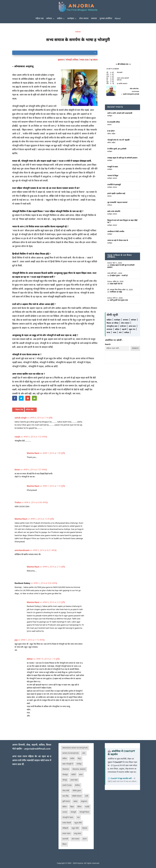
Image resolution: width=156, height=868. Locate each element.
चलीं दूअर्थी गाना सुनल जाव (119, 300)
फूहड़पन (61, 60)
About (118, 19)
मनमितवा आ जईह (116, 292)
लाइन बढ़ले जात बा (116, 284)
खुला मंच (132, 329)
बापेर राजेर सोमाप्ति (114, 212)
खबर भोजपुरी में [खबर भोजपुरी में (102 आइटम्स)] (68, 764)
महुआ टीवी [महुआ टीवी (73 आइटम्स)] (78, 823)
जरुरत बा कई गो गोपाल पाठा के (118, 240)
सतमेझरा (71, 19)
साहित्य (60, 19)
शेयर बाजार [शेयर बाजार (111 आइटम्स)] (75, 839)
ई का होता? (111, 131)
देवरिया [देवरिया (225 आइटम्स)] (77, 785)
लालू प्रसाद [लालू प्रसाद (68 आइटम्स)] (78, 834)
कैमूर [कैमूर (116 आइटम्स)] (79, 759)
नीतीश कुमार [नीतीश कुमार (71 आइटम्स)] (77, 791)
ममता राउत (84, 60)
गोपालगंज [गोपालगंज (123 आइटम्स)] (66, 769)
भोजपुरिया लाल (112, 326)
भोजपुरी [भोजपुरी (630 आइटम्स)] (73, 812)
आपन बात (132, 326)
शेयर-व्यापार (84, 19)
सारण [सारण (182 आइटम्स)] (85, 839)
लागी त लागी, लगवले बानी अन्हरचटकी (120, 113)
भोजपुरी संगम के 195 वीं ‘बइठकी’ (119, 140)
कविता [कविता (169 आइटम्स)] (65, 759)
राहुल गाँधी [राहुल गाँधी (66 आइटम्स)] (75, 828)
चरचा (109, 333)
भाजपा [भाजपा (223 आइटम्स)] (65, 812)
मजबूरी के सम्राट (113, 167)
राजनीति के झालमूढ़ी (114, 185)
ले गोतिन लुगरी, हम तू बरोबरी (117, 149)
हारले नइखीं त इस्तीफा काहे (116, 194)
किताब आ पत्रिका (113, 323)
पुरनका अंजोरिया (106, 19)
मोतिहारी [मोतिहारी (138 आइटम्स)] (65, 828)
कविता (109, 134)
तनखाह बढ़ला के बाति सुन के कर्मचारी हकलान (122, 158)
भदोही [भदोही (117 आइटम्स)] (87, 807)
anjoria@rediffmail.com (37, 749)
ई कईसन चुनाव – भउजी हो (119, 276)
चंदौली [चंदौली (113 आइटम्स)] (73, 775)
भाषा (115, 333)
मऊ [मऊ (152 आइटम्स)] (78, 818)
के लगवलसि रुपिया (114, 122)
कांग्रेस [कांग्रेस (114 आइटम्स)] (72, 759)
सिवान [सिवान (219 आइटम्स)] (64, 844)
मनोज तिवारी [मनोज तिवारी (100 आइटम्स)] (67, 823)
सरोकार (49, 19)
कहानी (124, 329)
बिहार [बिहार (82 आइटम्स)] (72, 807)
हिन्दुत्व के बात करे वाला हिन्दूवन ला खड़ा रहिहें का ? (122, 222)
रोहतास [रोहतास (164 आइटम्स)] (85, 828)
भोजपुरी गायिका (72, 60)
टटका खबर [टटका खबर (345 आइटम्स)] (74, 780)
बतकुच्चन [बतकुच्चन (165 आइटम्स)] (84, 801)
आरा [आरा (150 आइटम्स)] (84, 753)
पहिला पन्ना (40, 19)
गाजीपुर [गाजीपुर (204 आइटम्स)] (79, 764)
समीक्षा (127, 333)
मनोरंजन (78, 32)
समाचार (94, 19)
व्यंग (121, 333)
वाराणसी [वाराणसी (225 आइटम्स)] (65, 839)
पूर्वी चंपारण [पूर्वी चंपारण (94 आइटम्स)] (66, 801)
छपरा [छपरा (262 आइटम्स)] (81, 775)
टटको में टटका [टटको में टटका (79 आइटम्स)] (67, 785)
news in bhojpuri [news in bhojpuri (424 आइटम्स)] (71, 753)
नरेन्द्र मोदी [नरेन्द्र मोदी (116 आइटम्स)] (66, 791)
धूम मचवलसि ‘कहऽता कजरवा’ (118, 203)
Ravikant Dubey (22, 583)
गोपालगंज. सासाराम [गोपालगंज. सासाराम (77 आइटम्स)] (79, 769)
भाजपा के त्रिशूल (113, 176)
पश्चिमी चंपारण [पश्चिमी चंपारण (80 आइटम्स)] (77, 796)
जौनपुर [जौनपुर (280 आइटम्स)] (65, 780)
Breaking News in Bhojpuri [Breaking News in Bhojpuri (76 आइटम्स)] (75, 748)
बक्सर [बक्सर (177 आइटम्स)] (75, 801)
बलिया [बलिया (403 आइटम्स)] (65, 807)
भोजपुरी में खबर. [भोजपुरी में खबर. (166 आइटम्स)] (68, 818)
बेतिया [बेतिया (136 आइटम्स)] (79, 807)
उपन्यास (109, 329)
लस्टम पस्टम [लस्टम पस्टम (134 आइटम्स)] (66, 834)
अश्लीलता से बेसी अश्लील (116, 232)
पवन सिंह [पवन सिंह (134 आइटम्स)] (65, 796)
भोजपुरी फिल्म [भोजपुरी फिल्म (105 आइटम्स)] (84, 812)
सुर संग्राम (94, 60)
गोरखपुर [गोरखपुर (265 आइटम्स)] (65, 775)
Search (108, 344)
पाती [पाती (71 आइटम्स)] (87, 796)
